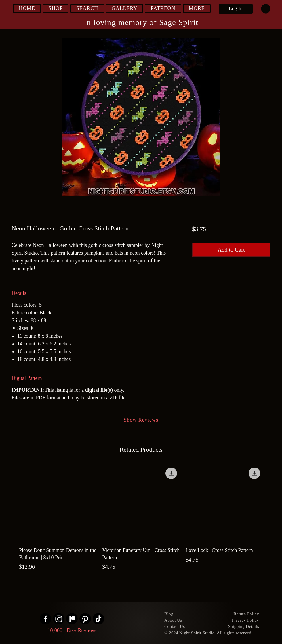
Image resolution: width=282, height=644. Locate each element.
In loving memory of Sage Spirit (141, 22)
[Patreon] (72, 619)
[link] (266, 9)
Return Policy (246, 614)
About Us (173, 620)
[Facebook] (45, 619)
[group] (141, 518)
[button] (56, 8)
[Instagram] (59, 619)
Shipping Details (243, 626)
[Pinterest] (85, 619)
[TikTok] (98, 619)
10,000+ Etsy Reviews (72, 630)
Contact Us (175, 626)
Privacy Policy (245, 620)
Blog (169, 614)
